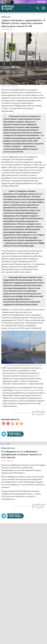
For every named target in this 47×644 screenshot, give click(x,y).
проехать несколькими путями (27, 390)
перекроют (34, 376)
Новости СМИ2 (5, 444)
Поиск (38, 8)
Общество (6, 17)
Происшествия (8, 448)
